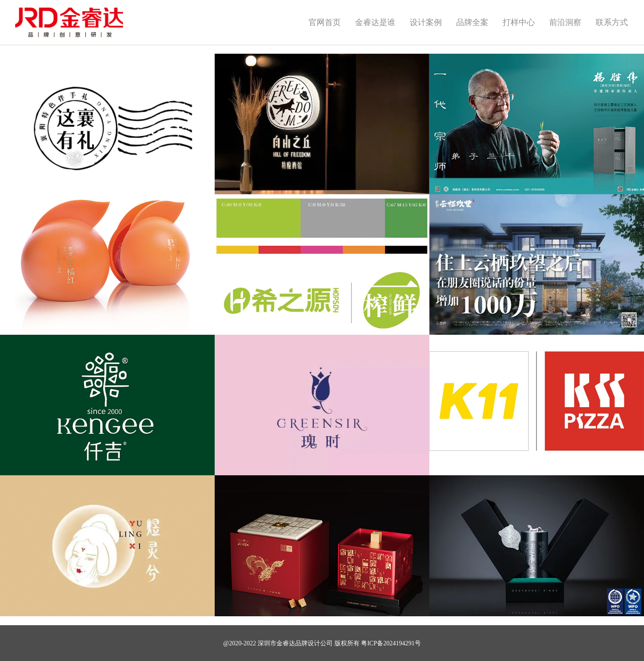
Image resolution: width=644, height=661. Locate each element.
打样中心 (519, 22)
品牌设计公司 (314, 643)
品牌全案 (472, 22)
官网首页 (325, 22)
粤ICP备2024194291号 (391, 643)
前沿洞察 (565, 22)
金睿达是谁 (375, 22)
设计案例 (426, 22)
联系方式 (612, 22)
